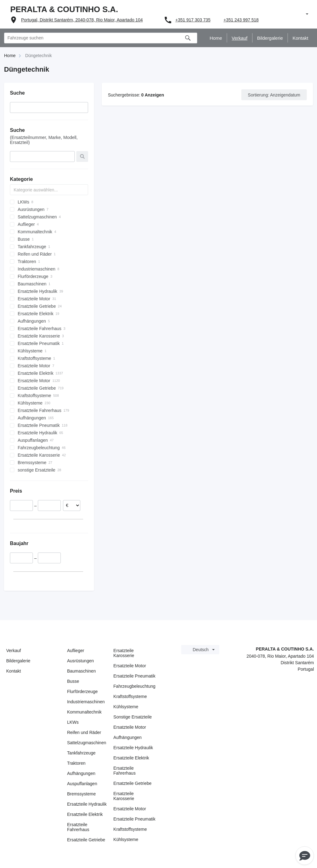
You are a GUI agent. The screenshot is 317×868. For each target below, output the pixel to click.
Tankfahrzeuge (81, 753)
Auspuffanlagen (82, 784)
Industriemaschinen (86, 702)
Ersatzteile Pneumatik (134, 676)
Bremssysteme (81, 794)
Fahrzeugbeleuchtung (134, 686)
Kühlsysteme (126, 707)
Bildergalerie (18, 661)
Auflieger (76, 651)
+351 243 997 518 (241, 20)
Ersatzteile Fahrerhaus (78, 827)
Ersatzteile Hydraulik (87, 804)
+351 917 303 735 (193, 20)
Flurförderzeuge (82, 691)
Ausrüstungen (80, 661)
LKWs (73, 722)
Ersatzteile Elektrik (85, 814)
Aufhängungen (81, 773)
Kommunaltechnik (84, 712)
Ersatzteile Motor (130, 666)
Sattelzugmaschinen (87, 743)
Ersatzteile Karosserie (124, 653)
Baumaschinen (81, 671)
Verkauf (13, 651)
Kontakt (13, 671)
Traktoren (76, 763)
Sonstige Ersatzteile (133, 717)
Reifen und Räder (84, 732)
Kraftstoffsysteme (130, 696)
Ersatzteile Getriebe (86, 840)
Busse (73, 681)
